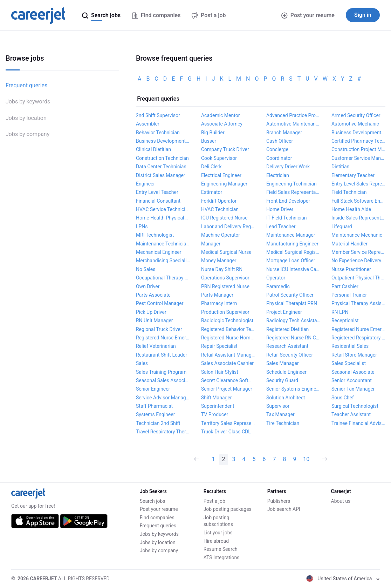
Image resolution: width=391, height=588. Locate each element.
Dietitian (340, 167)
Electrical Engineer (221, 175)
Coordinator (279, 158)
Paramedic (278, 286)
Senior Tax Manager (353, 389)
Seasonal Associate (353, 372)
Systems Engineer (155, 414)
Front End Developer (288, 201)
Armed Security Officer (356, 115)
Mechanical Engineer (159, 252)
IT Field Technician (287, 218)
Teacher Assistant (351, 414)
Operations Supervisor (225, 278)
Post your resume (308, 15)
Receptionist (345, 320)
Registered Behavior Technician (228, 329)
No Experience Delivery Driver (358, 261)
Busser (209, 141)
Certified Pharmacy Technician (358, 141)
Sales (142, 363)
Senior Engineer (153, 389)
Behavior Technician (158, 133)
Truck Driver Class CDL (226, 432)
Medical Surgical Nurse (226, 252)
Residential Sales (350, 346)
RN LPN (340, 312)
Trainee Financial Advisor (358, 423)
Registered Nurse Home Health (228, 338)
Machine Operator (221, 235)
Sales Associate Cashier (227, 363)
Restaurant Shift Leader (162, 355)
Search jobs (153, 501)
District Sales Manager (161, 175)
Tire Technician (283, 423)
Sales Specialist (349, 363)
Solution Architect (286, 398)
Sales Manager (283, 363)
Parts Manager (217, 295)
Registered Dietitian (287, 329)
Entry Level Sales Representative (358, 184)
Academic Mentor (220, 115)
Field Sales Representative (293, 192)
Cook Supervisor (219, 158)
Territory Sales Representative (228, 423)
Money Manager (219, 261)
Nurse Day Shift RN (222, 269)
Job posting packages (228, 509)
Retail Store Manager (354, 355)
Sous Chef (343, 398)
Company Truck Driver (225, 149)
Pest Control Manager (160, 303)
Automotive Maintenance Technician (293, 124)
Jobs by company (28, 134)
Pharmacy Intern (219, 303)
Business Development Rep (163, 141)
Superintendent (218, 406)
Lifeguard (342, 227)
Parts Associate (153, 295)
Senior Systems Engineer (293, 389)
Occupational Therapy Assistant (163, 278)
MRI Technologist (155, 235)
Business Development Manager (358, 133)
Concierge (277, 149)
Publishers (279, 501)
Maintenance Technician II (163, 244)
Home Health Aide (351, 209)
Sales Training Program (161, 372)
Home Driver (280, 209)
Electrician (278, 175)
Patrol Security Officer (290, 295)
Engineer (145, 184)
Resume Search (221, 549)
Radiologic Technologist (227, 320)
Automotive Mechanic (355, 124)
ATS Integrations (222, 557)
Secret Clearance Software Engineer (228, 380)
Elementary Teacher (353, 175)
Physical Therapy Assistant (358, 303)
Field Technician (349, 192)
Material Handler (349, 244)
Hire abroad (216, 541)
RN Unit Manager (155, 320)
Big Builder (213, 133)
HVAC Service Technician (163, 209)
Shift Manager (217, 398)
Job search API (284, 509)
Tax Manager (280, 414)
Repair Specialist (219, 346)
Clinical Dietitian (153, 149)
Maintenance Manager (291, 235)
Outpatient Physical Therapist (358, 278)
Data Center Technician (161, 167)
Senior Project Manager (227, 389)
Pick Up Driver (151, 312)
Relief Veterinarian (156, 346)
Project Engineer (284, 312)
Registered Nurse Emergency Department (358, 329)
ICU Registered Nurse (224, 218)
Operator (276, 278)
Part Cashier (345, 286)
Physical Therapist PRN (292, 303)
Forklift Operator (219, 201)
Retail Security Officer (290, 355)
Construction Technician (162, 158)
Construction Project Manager (358, 149)
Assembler (148, 124)
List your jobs (218, 533)
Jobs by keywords (28, 102)
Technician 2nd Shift (158, 423)
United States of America (343, 579)
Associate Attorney (222, 124)
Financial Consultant (158, 201)
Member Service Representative (358, 252)
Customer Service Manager (358, 158)
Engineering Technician (291, 184)
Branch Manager (284, 133)
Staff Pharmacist (154, 406)
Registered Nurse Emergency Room (163, 338)
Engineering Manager (224, 184)
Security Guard (282, 380)
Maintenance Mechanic (357, 235)
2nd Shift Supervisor (158, 115)
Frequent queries (26, 85)
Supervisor (278, 406)
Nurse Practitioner (351, 269)
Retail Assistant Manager (228, 355)
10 (306, 459)
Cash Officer (280, 141)
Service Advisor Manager (163, 398)
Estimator (212, 192)
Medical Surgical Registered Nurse (293, 252)
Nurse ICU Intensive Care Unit (293, 269)
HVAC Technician (220, 209)
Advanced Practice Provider (293, 115)
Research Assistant (287, 346)
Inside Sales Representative (358, 218)
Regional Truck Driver (159, 329)
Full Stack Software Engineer (358, 201)
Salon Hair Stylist (220, 372)
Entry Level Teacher (157, 192)
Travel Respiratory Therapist (163, 432)
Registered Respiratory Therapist (358, 338)
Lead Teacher (281, 227)
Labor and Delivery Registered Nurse (228, 227)
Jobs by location (26, 118)
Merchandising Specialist (163, 261)
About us (341, 501)
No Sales (146, 269)
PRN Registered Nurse (225, 286)
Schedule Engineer (286, 372)
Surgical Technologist (355, 406)
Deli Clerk (211, 167)
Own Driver (148, 286)
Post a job (214, 501)
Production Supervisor (225, 312)
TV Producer (215, 414)
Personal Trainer (349, 295)
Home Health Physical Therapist (163, 218)
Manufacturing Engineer (292, 244)
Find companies (157, 518)
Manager (211, 244)
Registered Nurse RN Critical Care (293, 338)
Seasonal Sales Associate (163, 380)
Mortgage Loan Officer (291, 261)
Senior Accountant (352, 380)
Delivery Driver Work (288, 167)
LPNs (142, 227)
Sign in (363, 15)
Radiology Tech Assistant (293, 320)
